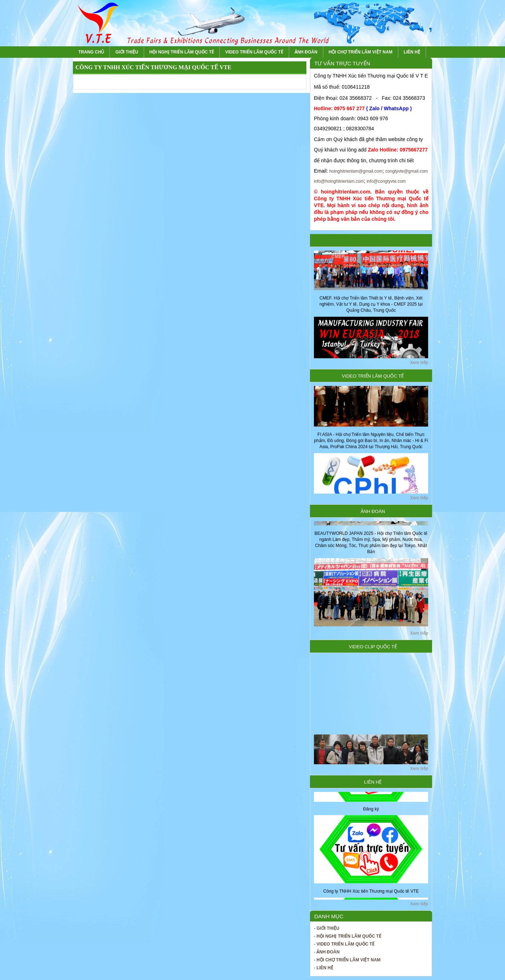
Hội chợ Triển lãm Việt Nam (361, 52)
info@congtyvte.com (386, 181)
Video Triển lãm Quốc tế (254, 52)
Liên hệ (412, 52)
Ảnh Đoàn (306, 52)
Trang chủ (91, 52)
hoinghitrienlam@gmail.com (356, 171)
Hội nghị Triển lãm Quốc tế (182, 52)
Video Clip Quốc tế (373, 647)
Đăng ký (371, 812)
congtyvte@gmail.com (407, 171)
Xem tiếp (419, 363)
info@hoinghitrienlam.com (339, 181)
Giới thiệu (127, 52)
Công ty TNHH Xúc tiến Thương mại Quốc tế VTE (371, 894)
